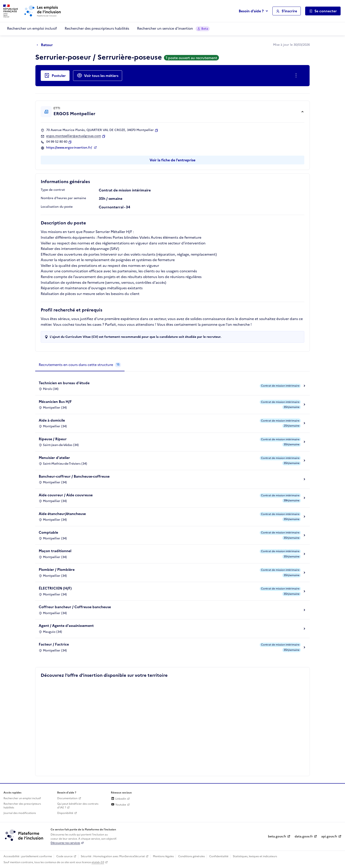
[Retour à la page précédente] (46, 45)
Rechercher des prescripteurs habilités (97, 28)
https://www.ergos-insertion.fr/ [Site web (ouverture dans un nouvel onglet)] (70, 148)
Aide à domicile (52, 420)
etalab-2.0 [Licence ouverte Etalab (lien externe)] (98, 862)
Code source (64, 856)
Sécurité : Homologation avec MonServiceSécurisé (113, 856)
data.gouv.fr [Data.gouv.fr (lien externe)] (304, 836)
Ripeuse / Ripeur (53, 439)
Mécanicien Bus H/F (55, 402)
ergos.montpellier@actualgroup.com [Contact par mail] (74, 136)
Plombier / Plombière (57, 570)
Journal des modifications (20, 813)
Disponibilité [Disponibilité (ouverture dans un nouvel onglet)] (65, 813)
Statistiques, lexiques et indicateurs (255, 856)
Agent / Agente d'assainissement (66, 626)
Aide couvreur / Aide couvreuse (66, 495)
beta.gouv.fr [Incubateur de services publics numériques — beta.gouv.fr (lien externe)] (277, 836)
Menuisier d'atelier (54, 458)
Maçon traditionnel (55, 551)
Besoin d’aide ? (251, 11)
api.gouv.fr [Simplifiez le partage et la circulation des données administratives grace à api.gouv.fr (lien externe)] (329, 836)
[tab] (80, 365)
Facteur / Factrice (54, 644)
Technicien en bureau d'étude (64, 383)
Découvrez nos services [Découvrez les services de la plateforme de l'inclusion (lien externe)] (65, 843)
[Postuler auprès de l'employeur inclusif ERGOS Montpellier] (55, 76)
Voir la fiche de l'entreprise (172, 160)
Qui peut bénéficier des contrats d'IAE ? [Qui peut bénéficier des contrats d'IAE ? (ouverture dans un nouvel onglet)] (78, 806)
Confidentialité (219, 856)
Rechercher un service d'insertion (173, 28)
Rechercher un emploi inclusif (32, 28)
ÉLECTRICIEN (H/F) (55, 588)
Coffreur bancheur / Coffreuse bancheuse (75, 607)
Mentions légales (163, 856)
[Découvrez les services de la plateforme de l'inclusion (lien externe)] (24, 835)
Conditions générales (192, 856)
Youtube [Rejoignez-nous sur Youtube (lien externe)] (118, 805)
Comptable (48, 532)
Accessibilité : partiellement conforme (28, 856)
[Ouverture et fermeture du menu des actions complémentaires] (297, 76)
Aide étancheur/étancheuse (62, 514)
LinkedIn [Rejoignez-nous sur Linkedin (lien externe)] (118, 799)
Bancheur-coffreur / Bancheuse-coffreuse (74, 476)
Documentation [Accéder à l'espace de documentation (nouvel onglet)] (67, 798)
